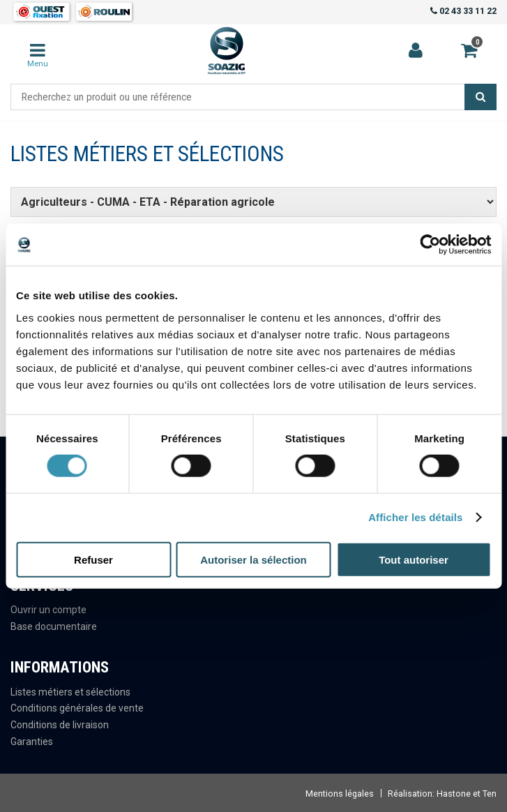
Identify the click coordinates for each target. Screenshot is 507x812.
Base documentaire (54, 626)
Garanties (32, 742)
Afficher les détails (415, 517)
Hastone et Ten (467, 794)
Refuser (93, 559)
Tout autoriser (414, 559)
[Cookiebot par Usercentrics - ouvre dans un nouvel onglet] (430, 245)
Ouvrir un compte (48, 610)
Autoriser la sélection (253, 559)
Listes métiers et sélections (70, 692)
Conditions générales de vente (77, 708)
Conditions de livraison (60, 725)
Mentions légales (340, 794)
